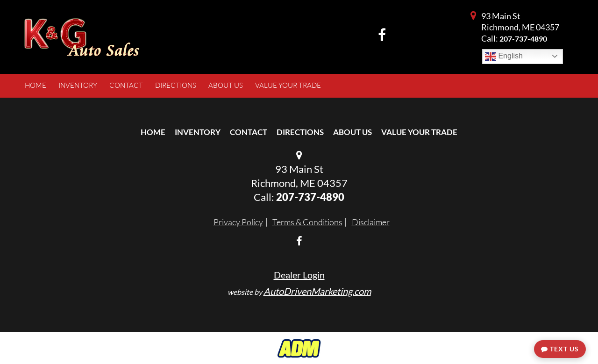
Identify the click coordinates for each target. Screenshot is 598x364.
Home (153, 132)
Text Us (560, 349)
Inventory (198, 132)
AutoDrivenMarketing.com (317, 291)
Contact (249, 132)
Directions (300, 132)
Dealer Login (299, 275)
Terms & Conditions (307, 222)
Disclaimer (371, 222)
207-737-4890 (523, 39)
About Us (352, 132)
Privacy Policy (238, 222)
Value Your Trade (419, 132)
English (504, 57)
